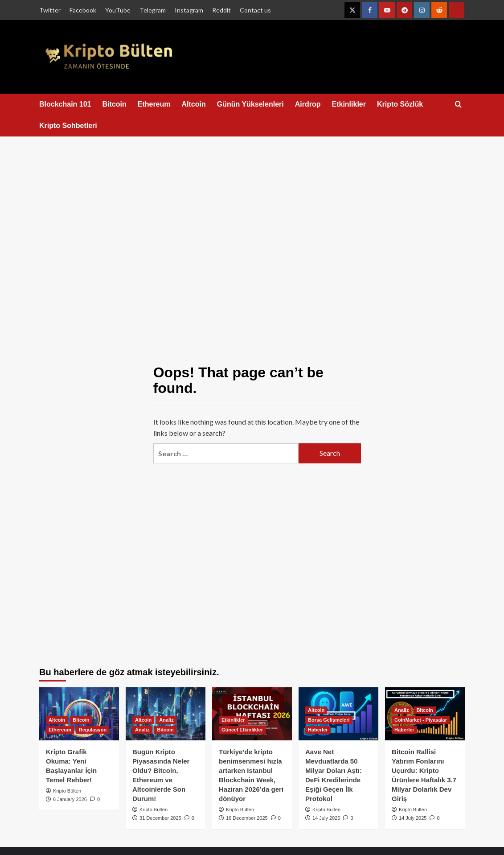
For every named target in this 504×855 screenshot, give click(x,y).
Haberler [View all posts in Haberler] (318, 730)
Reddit (221, 10)
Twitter (50, 10)
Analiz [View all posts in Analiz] (166, 720)
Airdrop (308, 104)
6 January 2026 (70, 799)
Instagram (189, 10)
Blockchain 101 (65, 104)
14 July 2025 (326, 818)
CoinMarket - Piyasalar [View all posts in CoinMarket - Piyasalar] (421, 720)
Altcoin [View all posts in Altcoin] (57, 720)
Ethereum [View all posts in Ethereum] (60, 730)
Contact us (255, 10)
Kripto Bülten (67, 791)
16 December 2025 (247, 818)
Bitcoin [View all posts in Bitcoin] (81, 720)
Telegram (153, 10)
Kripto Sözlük (400, 104)
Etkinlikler (348, 104)
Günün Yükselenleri (250, 104)
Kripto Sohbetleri (68, 126)
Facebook (83, 10)
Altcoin (194, 104)
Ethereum (154, 104)
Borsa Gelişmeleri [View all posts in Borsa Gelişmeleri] (329, 720)
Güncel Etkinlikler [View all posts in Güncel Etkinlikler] (242, 730)
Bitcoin (115, 104)
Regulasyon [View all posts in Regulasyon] (93, 730)
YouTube (118, 10)
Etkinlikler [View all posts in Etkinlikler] (233, 720)
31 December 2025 (160, 818)
